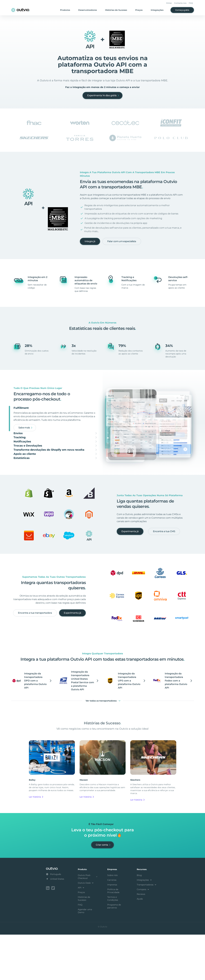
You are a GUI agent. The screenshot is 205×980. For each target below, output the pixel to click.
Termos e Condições (113, 944)
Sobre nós (112, 921)
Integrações (157, 10)
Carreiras (112, 926)
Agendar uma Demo (85, 957)
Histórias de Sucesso (116, 10)
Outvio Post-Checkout (88, 923)
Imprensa (112, 931)
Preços (139, 10)
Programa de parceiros (114, 952)
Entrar (169, 3)
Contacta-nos (180, 3)
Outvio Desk (86, 929)
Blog (139, 921)
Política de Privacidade (113, 937)
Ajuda (140, 945)
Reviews (141, 940)
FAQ (191, 3)
